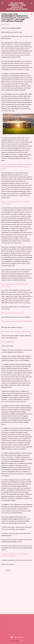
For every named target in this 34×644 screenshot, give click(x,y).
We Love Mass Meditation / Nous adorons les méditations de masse (17, 6)
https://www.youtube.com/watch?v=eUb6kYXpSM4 (16, 332)
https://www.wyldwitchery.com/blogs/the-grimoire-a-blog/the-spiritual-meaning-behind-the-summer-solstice (17, 167)
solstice (8, 570)
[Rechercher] (32, 3)
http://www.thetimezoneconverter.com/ (13, 313)
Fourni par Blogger (17, 637)
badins (22, 641)
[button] (32, 15)
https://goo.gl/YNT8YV (8, 342)
